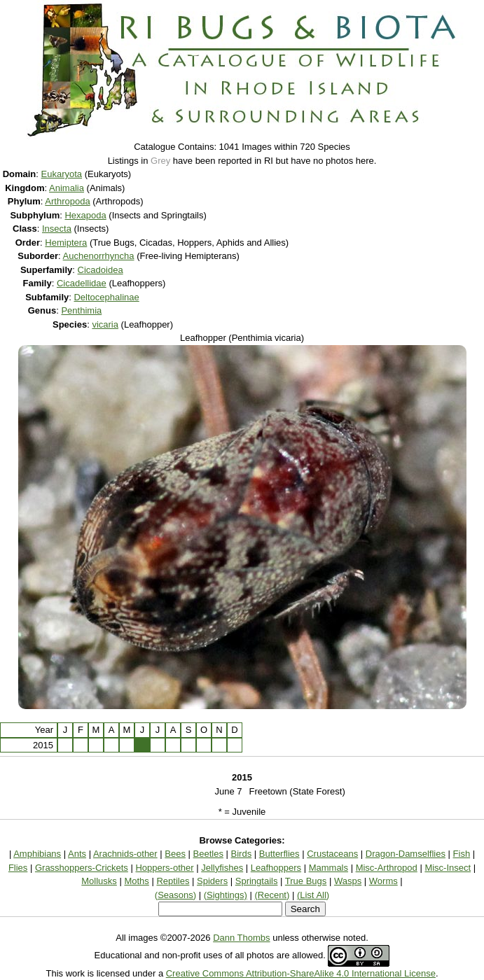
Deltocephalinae (106, 297)
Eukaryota (62, 174)
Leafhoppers (276, 868)
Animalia (67, 188)
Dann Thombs (241, 938)
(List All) (313, 895)
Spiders (212, 881)
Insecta (57, 229)
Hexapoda (85, 215)
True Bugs (306, 881)
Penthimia (81, 310)
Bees (175, 854)
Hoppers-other (164, 868)
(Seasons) (175, 895)
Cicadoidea (101, 270)
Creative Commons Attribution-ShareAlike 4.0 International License (301, 973)
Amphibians (37, 854)
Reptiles (173, 881)
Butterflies (279, 854)
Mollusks (99, 881)
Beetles (208, 854)
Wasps (348, 881)
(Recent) (272, 895)
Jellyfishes (222, 868)
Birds (242, 854)
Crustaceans (332, 854)
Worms (383, 881)
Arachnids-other (125, 854)
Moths (136, 881)
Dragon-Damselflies (406, 854)
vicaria (105, 324)
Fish (462, 854)
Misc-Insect (448, 868)
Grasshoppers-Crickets (82, 868)
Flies (18, 868)
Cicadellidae (82, 283)
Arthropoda (67, 201)
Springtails (257, 881)
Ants (77, 854)
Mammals (329, 868)
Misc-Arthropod (387, 868)
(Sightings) (226, 895)
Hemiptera (66, 243)
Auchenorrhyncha (99, 256)
